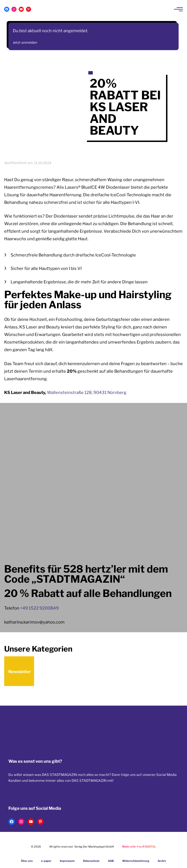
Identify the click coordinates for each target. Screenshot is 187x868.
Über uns (27, 861)
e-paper (46, 861)
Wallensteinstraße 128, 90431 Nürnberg (87, 393)
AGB (111, 861)
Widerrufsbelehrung (136, 861)
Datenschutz (91, 861)
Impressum (67, 861)
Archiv (162, 861)
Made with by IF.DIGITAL (139, 847)
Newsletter (20, 672)
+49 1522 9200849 (39, 608)
